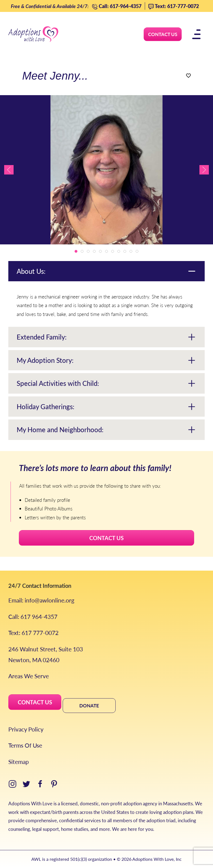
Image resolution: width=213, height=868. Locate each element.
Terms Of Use (25, 745)
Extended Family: (42, 337)
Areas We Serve (29, 676)
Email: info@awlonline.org (41, 600)
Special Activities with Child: (58, 383)
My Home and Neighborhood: (60, 429)
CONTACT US (106, 538)
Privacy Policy (26, 729)
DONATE (89, 705)
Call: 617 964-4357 (33, 617)
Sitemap (19, 762)
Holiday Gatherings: (45, 406)
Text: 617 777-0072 (33, 633)
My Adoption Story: (45, 360)
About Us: (31, 271)
